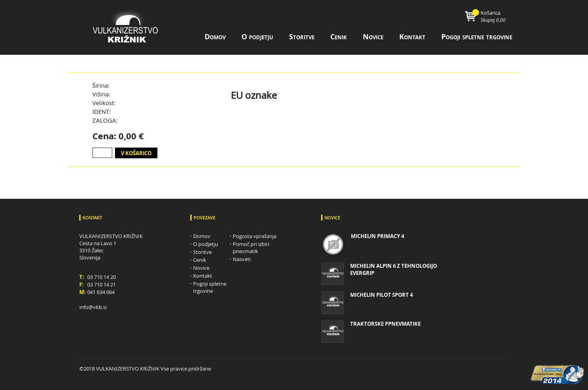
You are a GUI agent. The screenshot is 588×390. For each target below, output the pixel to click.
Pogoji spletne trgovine (477, 37)
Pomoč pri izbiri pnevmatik (251, 248)
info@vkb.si (93, 307)
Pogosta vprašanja (255, 236)
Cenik (339, 37)
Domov (215, 37)
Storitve (302, 37)
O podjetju (257, 37)
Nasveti (242, 259)
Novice (373, 37)
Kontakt (412, 37)
